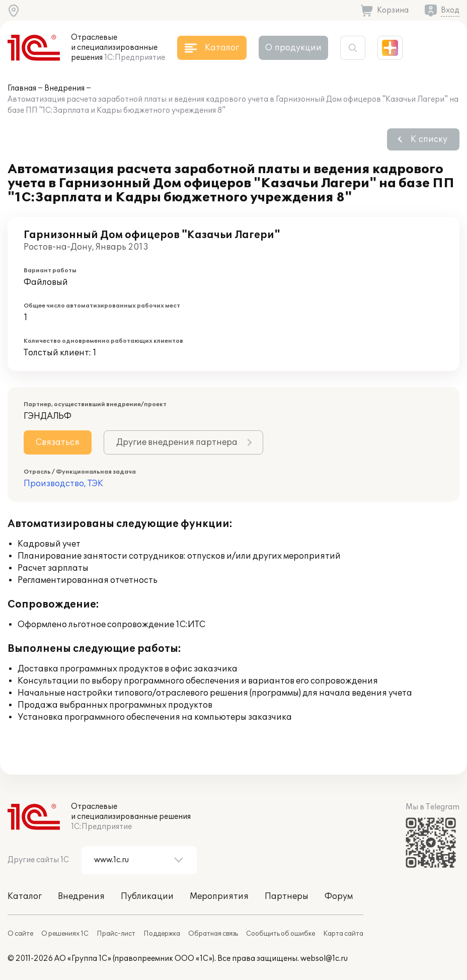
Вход (450, 10)
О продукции (293, 48)
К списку (429, 139)
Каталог (25, 896)
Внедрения (64, 88)
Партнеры (287, 896)
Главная (22, 88)
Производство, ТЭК (63, 484)
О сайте (20, 934)
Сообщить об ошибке (281, 934)
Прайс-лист (116, 934)
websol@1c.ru (324, 959)
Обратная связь (213, 934)
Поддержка (162, 934)
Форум (339, 896)
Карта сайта (343, 934)
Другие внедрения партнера (177, 442)
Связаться (58, 442)
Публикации (147, 896)
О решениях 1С (65, 934)
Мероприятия (219, 896)
